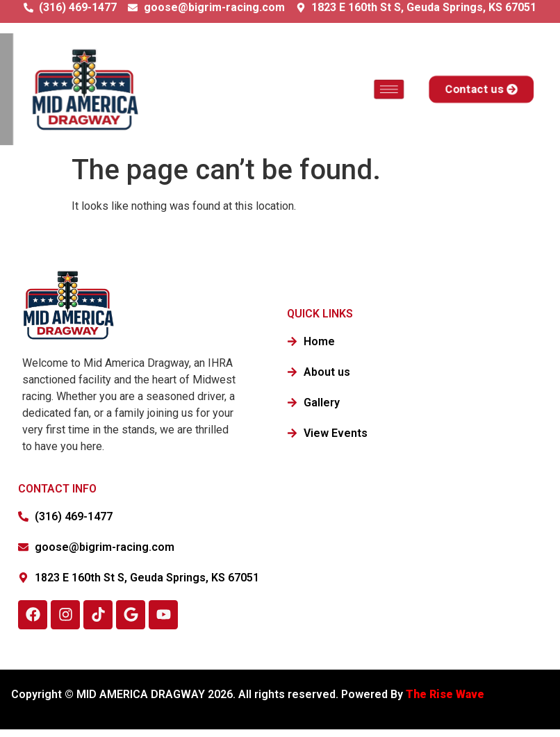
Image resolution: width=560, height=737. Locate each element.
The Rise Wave (446, 694)
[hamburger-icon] (383, 89)
